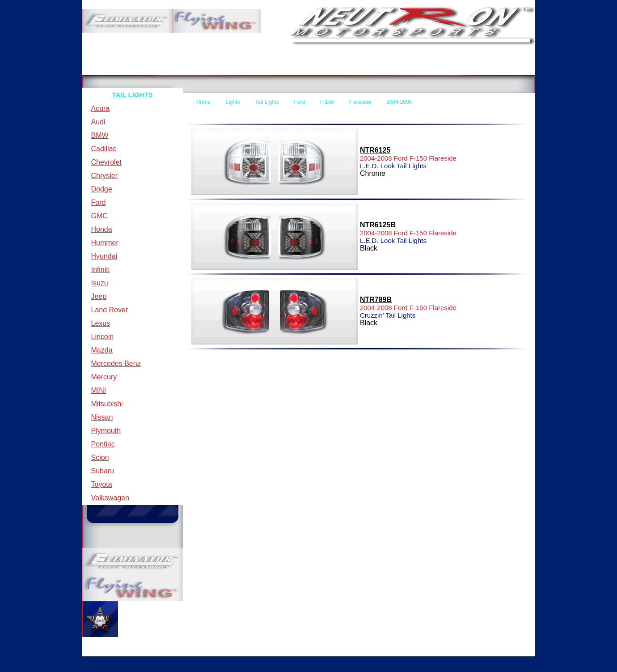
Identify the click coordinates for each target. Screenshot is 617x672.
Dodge (102, 189)
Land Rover (110, 310)
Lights (233, 102)
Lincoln (103, 337)
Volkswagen (110, 498)
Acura (101, 108)
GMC (99, 216)
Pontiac (103, 444)
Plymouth (106, 431)
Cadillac (104, 149)
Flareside (360, 102)
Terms (186, 68)
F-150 (327, 102)
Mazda (102, 350)
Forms (337, 68)
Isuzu (100, 283)
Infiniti (101, 270)
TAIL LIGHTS (132, 95)
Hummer (105, 243)
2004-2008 (399, 102)
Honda (102, 229)
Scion (100, 457)
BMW (100, 135)
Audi (98, 122)
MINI (99, 390)
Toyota (102, 484)
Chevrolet (106, 162)
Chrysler (105, 176)
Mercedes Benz (116, 364)
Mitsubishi (107, 404)
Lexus (101, 323)
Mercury (104, 377)
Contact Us (272, 68)
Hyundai (104, 256)
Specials (491, 68)
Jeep (99, 296)
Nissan (102, 417)
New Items (419, 68)
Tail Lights (267, 102)
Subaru (103, 471)
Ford (99, 202)
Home (110, 68)
